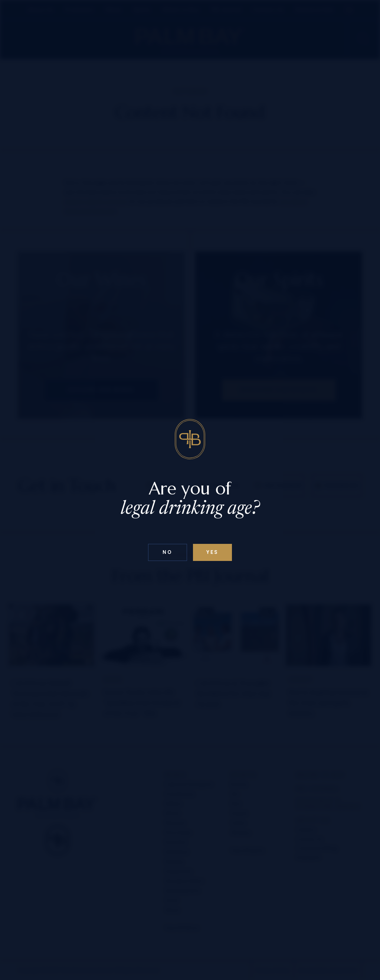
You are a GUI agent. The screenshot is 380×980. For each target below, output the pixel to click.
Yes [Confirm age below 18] (212, 552)
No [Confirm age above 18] (167, 552)
